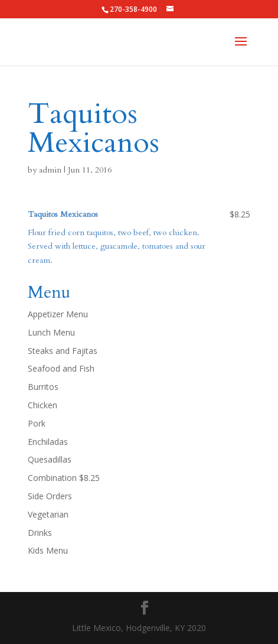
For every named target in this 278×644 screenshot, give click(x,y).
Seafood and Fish (61, 368)
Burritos (43, 387)
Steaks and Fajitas (63, 351)
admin (50, 170)
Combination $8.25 (64, 478)
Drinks (40, 533)
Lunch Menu (51, 332)
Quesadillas (50, 459)
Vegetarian (48, 514)
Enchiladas (48, 442)
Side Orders (50, 496)
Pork (37, 423)
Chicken (42, 405)
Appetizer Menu (58, 314)
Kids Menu (48, 550)
